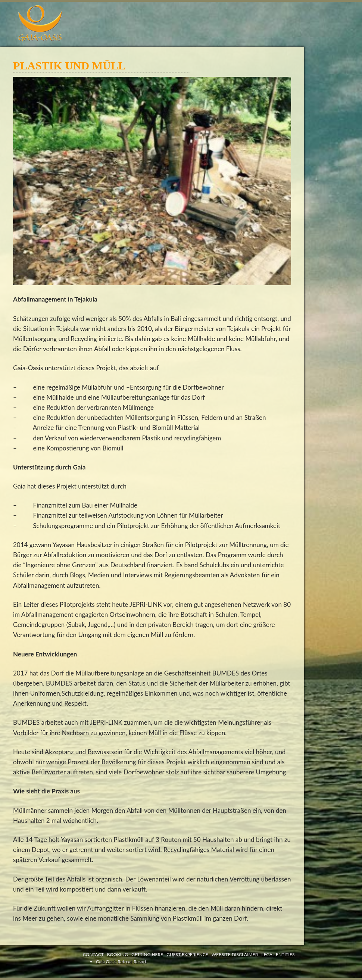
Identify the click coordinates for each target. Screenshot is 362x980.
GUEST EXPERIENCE (187, 954)
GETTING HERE (147, 954)
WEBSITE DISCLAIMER (235, 954)
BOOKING (118, 954)
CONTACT (93, 954)
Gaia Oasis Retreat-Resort (121, 962)
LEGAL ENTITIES (278, 954)
